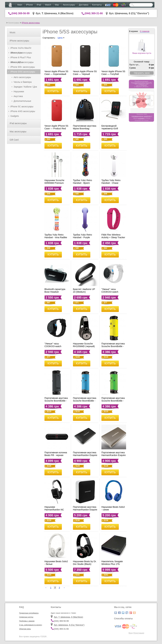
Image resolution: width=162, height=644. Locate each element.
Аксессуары (69, 5)
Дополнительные (22, 101)
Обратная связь (25, 629)
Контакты (97, 5)
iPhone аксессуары (31, 23)
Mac (57, 5)
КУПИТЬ (53, 91)
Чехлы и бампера (23, 82)
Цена (61, 38)
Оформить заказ (142, 73)
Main (20, 5)
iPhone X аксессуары (21, 53)
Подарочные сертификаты (29, 613)
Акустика (18, 96)
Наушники (19, 91)
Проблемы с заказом (27, 621)
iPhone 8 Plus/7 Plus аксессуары (21, 58)
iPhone (29, 5)
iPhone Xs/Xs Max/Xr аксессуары (21, 49)
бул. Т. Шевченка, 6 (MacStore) (55, 13)
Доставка (84, 5)
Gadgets (15, 116)
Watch (48, 5)
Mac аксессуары (18, 132)
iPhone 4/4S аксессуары (23, 111)
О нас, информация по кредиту (31, 625)
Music (13, 32)
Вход (131, 633)
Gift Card (14, 140)
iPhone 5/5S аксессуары (23, 72)
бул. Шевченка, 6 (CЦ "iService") (129, 13)
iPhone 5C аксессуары (22, 107)
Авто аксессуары (22, 77)
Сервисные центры (26, 617)
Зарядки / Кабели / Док (25, 87)
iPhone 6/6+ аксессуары (23, 67)
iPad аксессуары (18, 123)
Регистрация (139, 633)
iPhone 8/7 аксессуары (22, 62)
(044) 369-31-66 (94, 13)
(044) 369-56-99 (20, 13)
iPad (39, 5)
